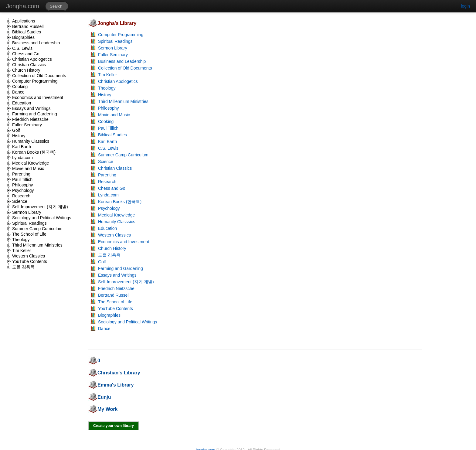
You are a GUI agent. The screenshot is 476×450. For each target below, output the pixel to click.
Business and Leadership (36, 43)
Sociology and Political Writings (42, 218)
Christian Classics (29, 65)
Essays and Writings (31, 108)
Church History (26, 70)
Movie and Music (28, 169)
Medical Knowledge (31, 163)
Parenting (21, 174)
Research (21, 196)
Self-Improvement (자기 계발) (40, 207)
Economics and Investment (38, 97)
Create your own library (114, 426)
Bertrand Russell (28, 26)
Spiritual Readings (29, 223)
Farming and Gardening (35, 114)
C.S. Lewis (22, 48)
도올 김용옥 (23, 267)
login (465, 6)
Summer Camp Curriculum (37, 229)
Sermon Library (27, 212)
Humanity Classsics (31, 141)
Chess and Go (26, 54)
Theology (21, 240)
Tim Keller (22, 251)
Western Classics (29, 256)
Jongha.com (23, 6)
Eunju (104, 397)
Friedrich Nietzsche (30, 119)
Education (22, 103)
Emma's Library (116, 385)
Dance (18, 92)
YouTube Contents (30, 261)
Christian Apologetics (32, 59)
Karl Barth (22, 147)
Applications (24, 21)
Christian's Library (119, 373)
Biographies (23, 37)
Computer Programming (35, 81)
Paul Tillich (22, 179)
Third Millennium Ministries (37, 245)
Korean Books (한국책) (34, 152)
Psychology (23, 190)
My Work (107, 409)
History (19, 136)
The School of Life (29, 234)
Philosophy (23, 185)
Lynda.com (22, 158)
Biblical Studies (27, 32)
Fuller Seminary (27, 125)
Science (20, 201)
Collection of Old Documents (39, 76)
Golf (16, 130)
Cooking (20, 87)
